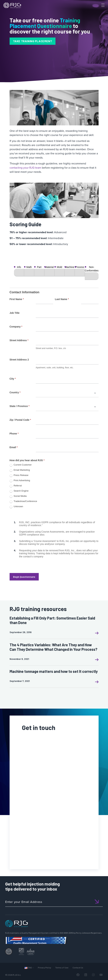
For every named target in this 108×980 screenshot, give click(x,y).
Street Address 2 (19, 360)
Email (14, 447)
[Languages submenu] (33, 968)
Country (15, 392)
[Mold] (59, 273)
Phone (14, 434)
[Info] (19, 273)
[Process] (80, 273)
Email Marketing (20, 470)
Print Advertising (20, 481)
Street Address (19, 340)
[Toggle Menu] (103, 5)
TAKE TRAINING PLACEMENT (33, 41)
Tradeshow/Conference (23, 502)
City (13, 379)
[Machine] (70, 273)
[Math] (29, 273)
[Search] (98, 11)
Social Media (18, 496)
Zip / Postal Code (20, 420)
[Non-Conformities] (92, 276)
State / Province (20, 406)
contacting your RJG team (25, 168)
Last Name (62, 299)
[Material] (49, 273)
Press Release (19, 476)
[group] (54, 273)
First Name (17, 299)
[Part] (39, 273)
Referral (16, 486)
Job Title (15, 313)
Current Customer (21, 465)
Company (16, 327)
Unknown (16, 507)
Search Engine (19, 491)
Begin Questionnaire (24, 577)
